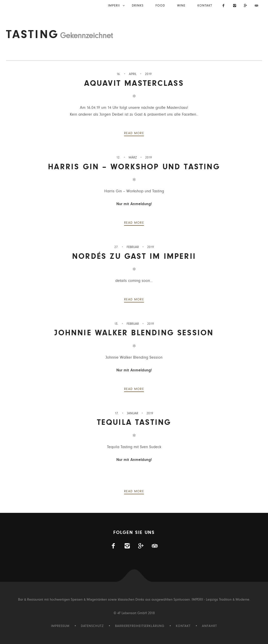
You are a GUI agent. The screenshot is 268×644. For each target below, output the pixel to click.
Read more (134, 133)
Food (160, 6)
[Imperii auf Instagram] (235, 6)
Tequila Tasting (134, 422)
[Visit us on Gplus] (246, 6)
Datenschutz (92, 626)
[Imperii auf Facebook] (224, 6)
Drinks (138, 6)
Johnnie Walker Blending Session (134, 333)
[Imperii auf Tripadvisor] (256, 6)
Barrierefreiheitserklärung (140, 626)
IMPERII (114, 6)
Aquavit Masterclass (134, 83)
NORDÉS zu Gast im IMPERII (134, 256)
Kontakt (205, 6)
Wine (181, 6)
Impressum (60, 626)
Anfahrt (209, 626)
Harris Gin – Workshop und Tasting (134, 167)
